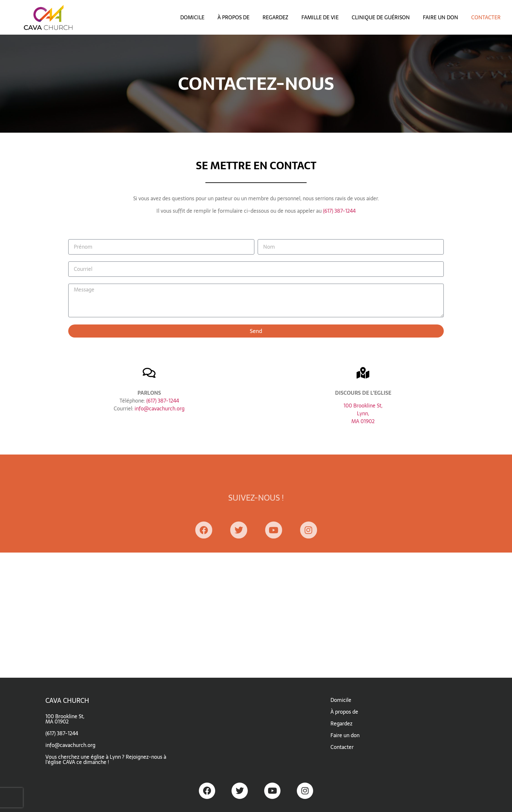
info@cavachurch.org (160, 408)
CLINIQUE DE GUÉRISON (381, 17)
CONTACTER (486, 17)
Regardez (341, 723)
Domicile (341, 700)
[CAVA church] (256, 615)
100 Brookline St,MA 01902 (65, 719)
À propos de (344, 712)
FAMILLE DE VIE (320, 17)
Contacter (342, 747)
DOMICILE (192, 17)
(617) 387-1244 (339, 211)
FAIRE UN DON (440, 17)
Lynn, (363, 413)
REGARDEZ (275, 17)
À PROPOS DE (233, 17)
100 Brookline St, (363, 406)
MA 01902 (363, 421)
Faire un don (345, 735)
